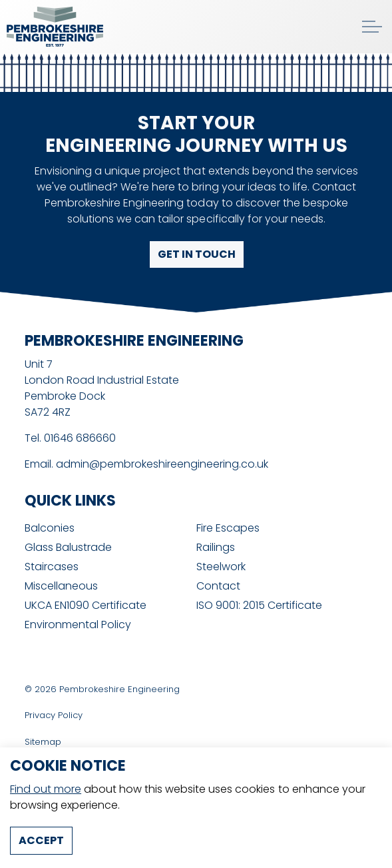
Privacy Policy (54, 715)
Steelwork (221, 567)
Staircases (52, 567)
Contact (218, 586)
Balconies (50, 528)
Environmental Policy (78, 625)
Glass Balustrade (68, 547)
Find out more (46, 806)
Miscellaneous (61, 586)
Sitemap (43, 742)
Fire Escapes (228, 528)
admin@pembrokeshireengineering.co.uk (162, 464)
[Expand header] (372, 27)
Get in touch (196, 254)
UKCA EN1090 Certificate (86, 605)
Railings (216, 547)
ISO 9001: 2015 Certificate (259, 605)
